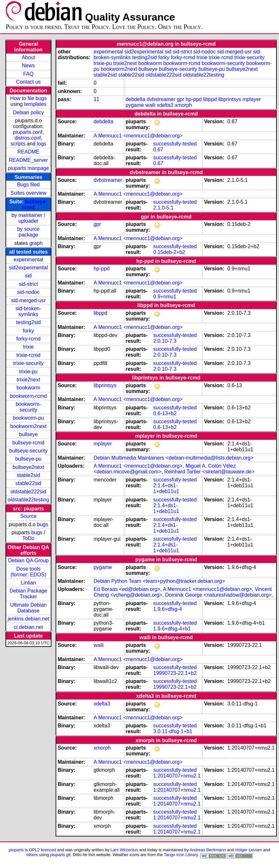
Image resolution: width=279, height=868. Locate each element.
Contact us (28, 82)
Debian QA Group (28, 560)
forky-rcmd (29, 339)
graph (36, 243)
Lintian (28, 583)
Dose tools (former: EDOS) (28, 572)
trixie (28, 347)
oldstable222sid (28, 492)
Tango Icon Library (181, 855)
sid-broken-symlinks (28, 311)
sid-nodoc (28, 292)
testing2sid (28, 322)
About (28, 57)
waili (150, 105)
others (32, 855)
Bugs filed (28, 185)
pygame (135, 105)
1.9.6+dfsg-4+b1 (172, 629)
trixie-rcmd (28, 355)
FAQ (28, 74)
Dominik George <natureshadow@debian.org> (218, 595)
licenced (49, 850)
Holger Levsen (249, 850)
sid (28, 276)
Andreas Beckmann (208, 850)
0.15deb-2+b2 (169, 252)
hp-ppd (194, 99)
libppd (210, 99)
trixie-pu (28, 372)
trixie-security (28, 363)
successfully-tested (175, 144)
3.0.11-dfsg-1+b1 (173, 731)
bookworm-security (28, 407)
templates (35, 104)
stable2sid (28, 475)
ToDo (28, 538)
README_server (28, 160)
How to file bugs (28, 98)
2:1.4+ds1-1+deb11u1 (166, 488)
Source (28, 516)
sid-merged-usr (28, 300)
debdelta (135, 99)
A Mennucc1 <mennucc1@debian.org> (138, 136)
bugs (43, 524)
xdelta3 (165, 105)
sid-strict (29, 284)
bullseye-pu (28, 459)
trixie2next (28, 380)
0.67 (158, 149)
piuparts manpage (28, 168)
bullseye (28, 434)
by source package (28, 232)
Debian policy (28, 112)
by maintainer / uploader (28, 218)
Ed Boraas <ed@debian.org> (127, 589)
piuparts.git (60, 855)
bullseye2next (28, 467)
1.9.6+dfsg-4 (168, 609)
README (28, 152)
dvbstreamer (161, 99)
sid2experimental (28, 268)
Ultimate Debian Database (28, 608)
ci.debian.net (28, 627)
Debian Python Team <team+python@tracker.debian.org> (159, 581)
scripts (18, 144)
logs (42, 144)
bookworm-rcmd (28, 396)
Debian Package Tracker (28, 594)
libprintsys (230, 99)
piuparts (16, 850)
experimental (28, 260)
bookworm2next (28, 426)
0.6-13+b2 (165, 413)
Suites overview (28, 193)
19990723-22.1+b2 (175, 673)
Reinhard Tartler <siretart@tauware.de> (209, 472)
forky (28, 331)
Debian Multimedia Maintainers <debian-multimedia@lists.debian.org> (173, 458)
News (28, 65)
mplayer (252, 99)
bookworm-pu (28, 418)
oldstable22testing (28, 500)
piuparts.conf (28, 132)
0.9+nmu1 (165, 297)
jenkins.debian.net (28, 619)
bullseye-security (28, 451)
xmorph (183, 105)
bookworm (28, 388)
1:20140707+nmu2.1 (177, 776)
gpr (180, 99)
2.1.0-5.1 (163, 208)
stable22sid (28, 483)
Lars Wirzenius (124, 850)
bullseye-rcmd (28, 443)
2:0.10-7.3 (165, 341)
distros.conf (28, 138)
